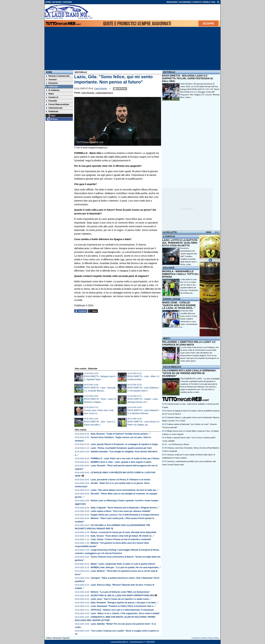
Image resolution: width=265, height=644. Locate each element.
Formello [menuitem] (52, 101)
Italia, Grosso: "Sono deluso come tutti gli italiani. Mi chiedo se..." (122, 536)
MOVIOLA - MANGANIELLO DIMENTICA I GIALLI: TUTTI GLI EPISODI (180, 274)
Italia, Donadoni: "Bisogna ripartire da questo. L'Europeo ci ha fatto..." (125, 603)
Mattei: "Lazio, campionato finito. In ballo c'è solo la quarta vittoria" (123, 564)
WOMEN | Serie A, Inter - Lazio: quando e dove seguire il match (121, 462)
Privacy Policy (213, 638)
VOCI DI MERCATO (172, 367)
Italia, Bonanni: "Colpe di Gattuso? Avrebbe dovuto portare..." (121, 434)
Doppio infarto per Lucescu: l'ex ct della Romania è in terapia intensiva (125, 515)
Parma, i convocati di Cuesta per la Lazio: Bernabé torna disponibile (124, 532)
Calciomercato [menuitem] (54, 108)
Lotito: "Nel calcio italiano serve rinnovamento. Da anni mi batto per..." (125, 490)
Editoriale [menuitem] (52, 87)
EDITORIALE (169, 72)
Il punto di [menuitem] (52, 97)
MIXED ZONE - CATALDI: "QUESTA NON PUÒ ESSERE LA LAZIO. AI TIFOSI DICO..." (179, 305)
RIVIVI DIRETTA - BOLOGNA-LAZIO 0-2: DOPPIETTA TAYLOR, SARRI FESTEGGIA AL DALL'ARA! (188, 78)
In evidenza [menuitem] (53, 90)
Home (49, 72)
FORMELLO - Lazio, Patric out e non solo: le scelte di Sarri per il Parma (125, 459)
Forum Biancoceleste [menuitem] (57, 104)
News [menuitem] (50, 94)
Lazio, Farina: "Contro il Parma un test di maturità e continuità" (121, 539)
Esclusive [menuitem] (52, 83)
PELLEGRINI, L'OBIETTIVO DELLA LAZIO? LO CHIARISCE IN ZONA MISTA (189, 343)
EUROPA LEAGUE (172, 299)
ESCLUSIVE (169, 268)
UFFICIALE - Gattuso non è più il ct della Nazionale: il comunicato (122, 610)
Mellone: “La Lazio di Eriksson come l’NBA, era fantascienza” (120, 592)
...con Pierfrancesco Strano (178, 444)
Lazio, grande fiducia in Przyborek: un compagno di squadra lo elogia (124, 444)
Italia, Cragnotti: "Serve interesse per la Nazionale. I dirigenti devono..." (125, 508)
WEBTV (167, 338)
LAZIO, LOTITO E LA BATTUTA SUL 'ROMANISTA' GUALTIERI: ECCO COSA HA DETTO (180, 243)
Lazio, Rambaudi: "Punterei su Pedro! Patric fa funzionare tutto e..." (123, 606)
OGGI (208, 232)
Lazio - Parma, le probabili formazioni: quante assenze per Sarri (121, 448)
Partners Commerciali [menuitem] (58, 76)
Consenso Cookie (199, 638)
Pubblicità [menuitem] (52, 112)
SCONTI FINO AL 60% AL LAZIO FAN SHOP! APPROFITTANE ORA (122, 596)
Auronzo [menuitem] (51, 80)
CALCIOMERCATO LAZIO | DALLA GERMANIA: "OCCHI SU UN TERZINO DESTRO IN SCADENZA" (189, 373)
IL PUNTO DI (169, 237)
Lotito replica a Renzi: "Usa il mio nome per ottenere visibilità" (121, 511)
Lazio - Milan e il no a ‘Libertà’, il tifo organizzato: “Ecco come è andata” (125, 613)
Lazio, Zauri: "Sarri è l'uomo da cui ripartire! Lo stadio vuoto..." (121, 599)
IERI (217, 232)
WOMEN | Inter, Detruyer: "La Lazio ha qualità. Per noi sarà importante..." (126, 567)
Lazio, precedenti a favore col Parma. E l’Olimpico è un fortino (121, 480)
